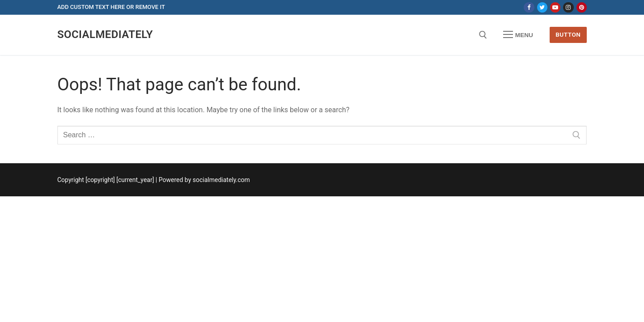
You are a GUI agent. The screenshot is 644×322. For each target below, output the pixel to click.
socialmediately (105, 34)
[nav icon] (518, 35)
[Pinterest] (582, 7)
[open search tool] (483, 35)
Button (568, 34)
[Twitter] (542, 7)
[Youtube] (555, 7)
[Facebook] (529, 7)
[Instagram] (568, 7)
